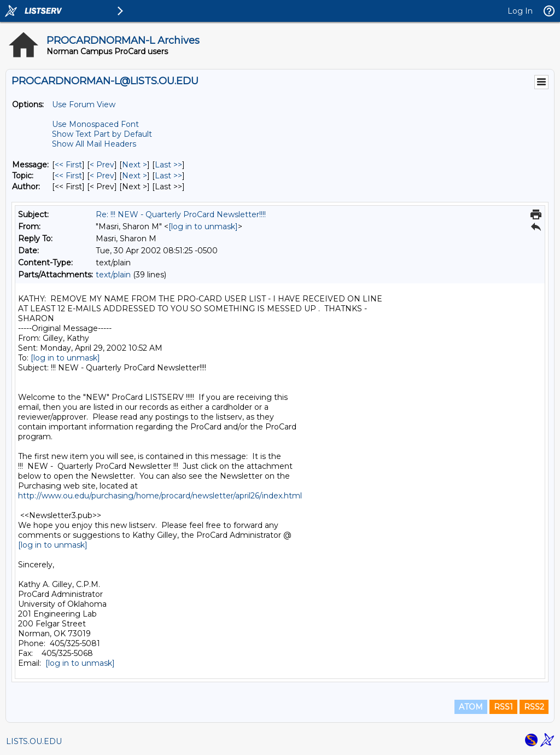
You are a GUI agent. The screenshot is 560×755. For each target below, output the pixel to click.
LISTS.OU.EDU (34, 741)
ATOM (471, 707)
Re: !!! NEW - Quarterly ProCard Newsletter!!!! (181, 214)
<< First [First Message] (68, 165)
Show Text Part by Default (102, 134)
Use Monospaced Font (95, 124)
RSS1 (503, 707)
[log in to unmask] (203, 226)
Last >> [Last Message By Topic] (168, 176)
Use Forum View (84, 104)
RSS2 (534, 707)
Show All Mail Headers (94, 144)
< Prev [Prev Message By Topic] (102, 176)
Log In (520, 11)
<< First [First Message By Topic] (68, 176)
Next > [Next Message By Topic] (135, 176)
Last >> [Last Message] (168, 165)
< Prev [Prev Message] (102, 165)
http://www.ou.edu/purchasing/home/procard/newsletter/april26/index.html (160, 496)
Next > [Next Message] (135, 165)
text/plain (113, 275)
